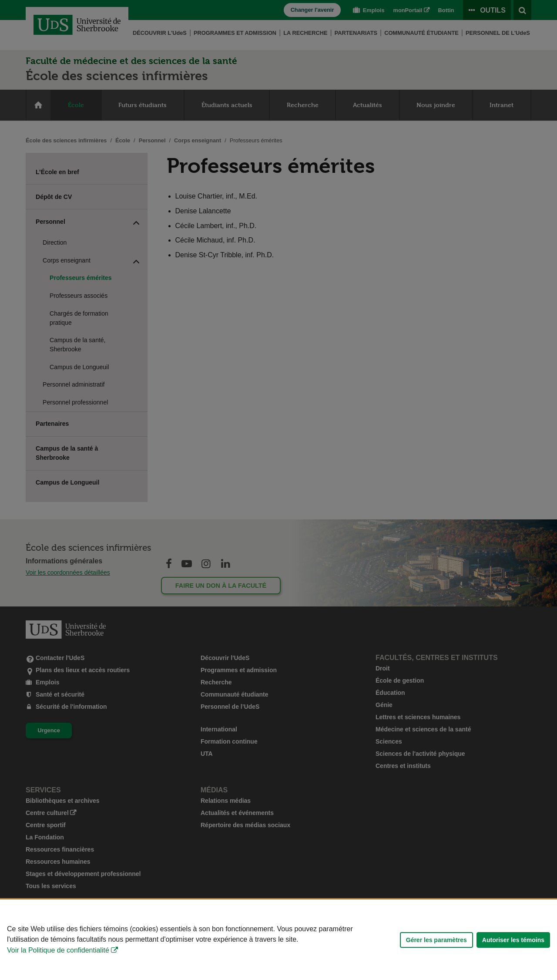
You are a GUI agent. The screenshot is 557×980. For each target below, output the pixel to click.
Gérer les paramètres (436, 940)
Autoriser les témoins (513, 940)
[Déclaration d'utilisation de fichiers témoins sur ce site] (278, 940)
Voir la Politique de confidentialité (58, 950)
